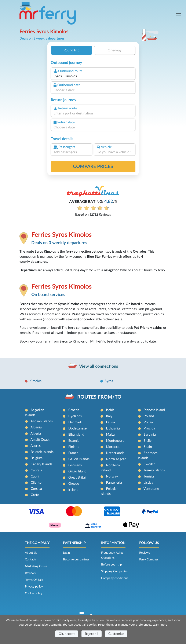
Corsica (36, 489)
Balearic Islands (42, 452)
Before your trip (112, 565)
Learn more (160, 625)
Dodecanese (77, 428)
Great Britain (78, 477)
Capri (35, 476)
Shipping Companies (114, 571)
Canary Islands (41, 464)
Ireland (73, 490)
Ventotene (151, 489)
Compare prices (93, 167)
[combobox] (93, 76)
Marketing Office (36, 566)
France (73, 453)
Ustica (148, 483)
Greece (74, 484)
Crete (35, 495)
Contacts (31, 560)
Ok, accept (67, 634)
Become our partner (76, 560)
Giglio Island (77, 471)
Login (66, 553)
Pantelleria (114, 483)
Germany (75, 465)
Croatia (74, 410)
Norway (112, 476)
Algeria (36, 433)
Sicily (148, 441)
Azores (36, 446)
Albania (36, 427)
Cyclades (75, 416)
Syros (109, 381)
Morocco (113, 447)
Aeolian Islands (42, 421)
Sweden (150, 464)
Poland (149, 416)
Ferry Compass (149, 560)
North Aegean (116, 459)
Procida (149, 428)
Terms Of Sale (34, 580)
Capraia (36, 470)
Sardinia (150, 435)
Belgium (37, 458)
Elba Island (76, 435)
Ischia (110, 410)
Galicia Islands (79, 459)
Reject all (92, 634)
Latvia (110, 422)
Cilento (36, 483)
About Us (31, 553)
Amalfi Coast (40, 440)
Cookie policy (34, 593)
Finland (74, 447)
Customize (116, 634)
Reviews (30, 573)
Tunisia (149, 476)
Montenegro (115, 441)
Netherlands (115, 453)
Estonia (74, 441)
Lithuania (113, 428)
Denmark (75, 422)
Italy (109, 416)
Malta (110, 435)
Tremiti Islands (154, 470)
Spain (148, 447)
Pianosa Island (154, 410)
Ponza (148, 422)
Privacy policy (34, 587)
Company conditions (115, 578)
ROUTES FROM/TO (99, 397)
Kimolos (35, 381)
